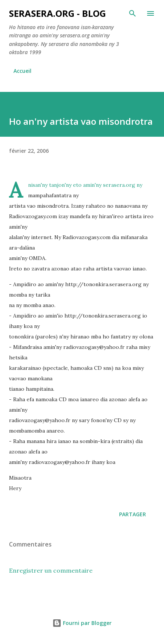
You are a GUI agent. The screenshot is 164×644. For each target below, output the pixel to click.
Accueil (22, 71)
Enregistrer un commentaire (51, 570)
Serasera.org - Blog (57, 13)
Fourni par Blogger (82, 623)
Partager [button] (133, 514)
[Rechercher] (133, 13)
